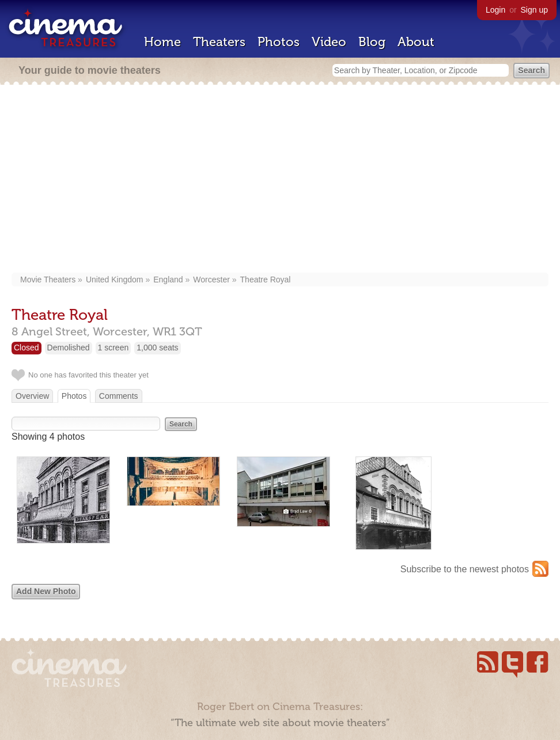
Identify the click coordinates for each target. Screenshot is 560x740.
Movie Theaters (48, 280)
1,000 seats (157, 348)
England (168, 280)
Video (329, 42)
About (416, 42)
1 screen (113, 348)
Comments (119, 396)
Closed (27, 348)
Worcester (211, 280)
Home (162, 42)
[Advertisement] (280, 180)
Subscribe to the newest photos (465, 569)
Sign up (534, 10)
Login (495, 10)
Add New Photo (46, 591)
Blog (372, 42)
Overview (32, 396)
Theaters (219, 42)
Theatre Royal (266, 280)
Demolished (69, 348)
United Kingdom (115, 280)
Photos (279, 42)
